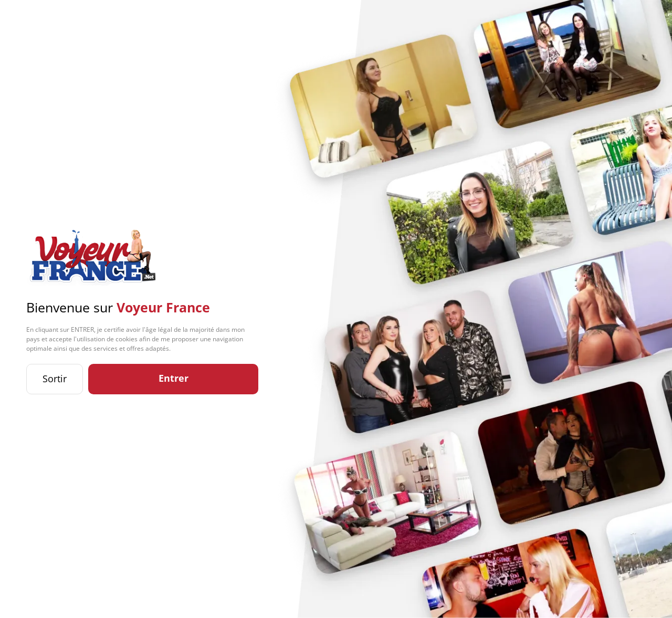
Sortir (55, 379)
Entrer (174, 378)
